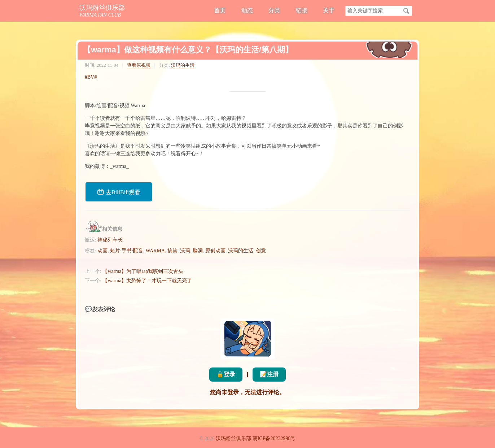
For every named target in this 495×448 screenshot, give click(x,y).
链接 (302, 10)
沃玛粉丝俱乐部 (102, 8)
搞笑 (172, 251)
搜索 (406, 11)
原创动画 (215, 251)
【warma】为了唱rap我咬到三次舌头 (143, 271)
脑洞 (198, 251)
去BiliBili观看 (119, 192)
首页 (220, 10)
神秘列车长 (110, 240)
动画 (102, 251)
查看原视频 (139, 65)
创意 (261, 251)
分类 (274, 10)
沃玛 (185, 251)
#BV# (91, 77)
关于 (329, 10)
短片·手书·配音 (126, 251)
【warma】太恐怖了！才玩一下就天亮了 (147, 281)
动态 (247, 10)
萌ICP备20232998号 (274, 438)
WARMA (155, 251)
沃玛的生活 (183, 65)
